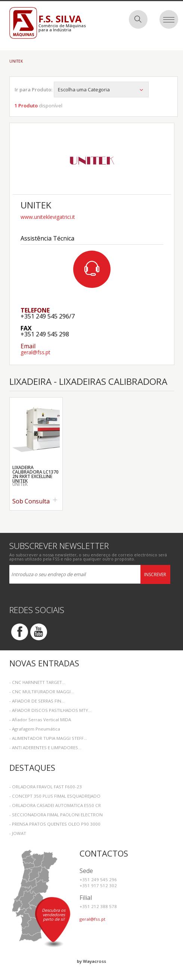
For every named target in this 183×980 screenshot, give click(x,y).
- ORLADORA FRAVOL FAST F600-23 (46, 787)
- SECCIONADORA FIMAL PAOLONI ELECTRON (56, 815)
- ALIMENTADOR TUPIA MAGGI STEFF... (48, 738)
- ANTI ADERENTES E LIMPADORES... (45, 747)
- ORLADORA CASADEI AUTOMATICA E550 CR (55, 805)
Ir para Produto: (33, 89)
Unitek (16, 61)
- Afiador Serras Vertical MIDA (40, 720)
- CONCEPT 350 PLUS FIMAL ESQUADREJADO (55, 796)
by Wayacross (91, 961)
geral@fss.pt (35, 352)
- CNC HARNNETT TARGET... (37, 682)
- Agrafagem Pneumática (35, 729)
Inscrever (155, 574)
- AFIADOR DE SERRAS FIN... (37, 701)
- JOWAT (18, 833)
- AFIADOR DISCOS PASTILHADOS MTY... (50, 710)
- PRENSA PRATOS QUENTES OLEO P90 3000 (55, 824)
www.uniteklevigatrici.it (48, 217)
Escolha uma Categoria (101, 89)
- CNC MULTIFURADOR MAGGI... (42, 692)
